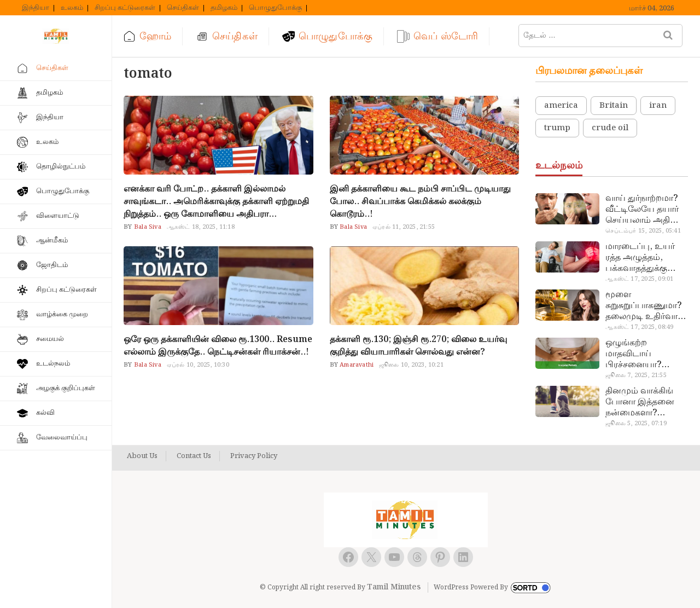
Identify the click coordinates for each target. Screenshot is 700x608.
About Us (142, 456)
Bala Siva (147, 227)
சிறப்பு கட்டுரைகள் (125, 8)
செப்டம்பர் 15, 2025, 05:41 (643, 231)
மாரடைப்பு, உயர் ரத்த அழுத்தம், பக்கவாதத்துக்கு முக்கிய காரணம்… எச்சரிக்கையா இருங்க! (642, 258)
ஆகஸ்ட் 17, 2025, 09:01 (639, 279)
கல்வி (45, 413)
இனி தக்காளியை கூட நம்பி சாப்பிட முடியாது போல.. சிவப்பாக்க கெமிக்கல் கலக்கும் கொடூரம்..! (420, 202)
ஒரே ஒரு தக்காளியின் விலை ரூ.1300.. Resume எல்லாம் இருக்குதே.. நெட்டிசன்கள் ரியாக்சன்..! (218, 346)
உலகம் (72, 8)
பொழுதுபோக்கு (275, 8)
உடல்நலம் (53, 364)
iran (658, 106)
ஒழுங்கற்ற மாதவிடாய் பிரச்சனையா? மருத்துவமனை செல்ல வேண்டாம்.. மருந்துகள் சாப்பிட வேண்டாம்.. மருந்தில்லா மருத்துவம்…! (644, 354)
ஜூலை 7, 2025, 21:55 (636, 375)
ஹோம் (155, 36)
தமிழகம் (224, 8)
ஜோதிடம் (52, 265)
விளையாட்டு (58, 216)
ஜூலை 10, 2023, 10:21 (411, 365)
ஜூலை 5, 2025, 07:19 (636, 424)
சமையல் (50, 339)
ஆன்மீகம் (52, 241)
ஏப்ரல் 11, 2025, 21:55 (404, 227)
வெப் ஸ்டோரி (446, 36)
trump (557, 128)
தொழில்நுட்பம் (61, 167)
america (561, 106)
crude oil (610, 128)
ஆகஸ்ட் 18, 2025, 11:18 (201, 227)
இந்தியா (36, 8)
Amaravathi (356, 365)
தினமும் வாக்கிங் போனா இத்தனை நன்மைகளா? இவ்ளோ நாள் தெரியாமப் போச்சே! (646, 402)
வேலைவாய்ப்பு (62, 438)
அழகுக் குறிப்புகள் (66, 388)
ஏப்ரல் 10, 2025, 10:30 (198, 365)
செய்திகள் (183, 8)
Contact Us (194, 456)
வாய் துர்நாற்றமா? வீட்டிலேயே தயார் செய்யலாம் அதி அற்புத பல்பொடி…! (645, 210)
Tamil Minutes (394, 587)
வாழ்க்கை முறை (62, 314)
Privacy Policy (254, 456)
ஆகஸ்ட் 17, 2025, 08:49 (639, 327)
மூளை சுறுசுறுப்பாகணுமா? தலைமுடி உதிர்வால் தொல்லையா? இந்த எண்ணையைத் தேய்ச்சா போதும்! (645, 306)
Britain (614, 106)
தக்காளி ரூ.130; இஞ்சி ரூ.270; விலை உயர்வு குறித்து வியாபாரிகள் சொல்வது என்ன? (418, 346)
